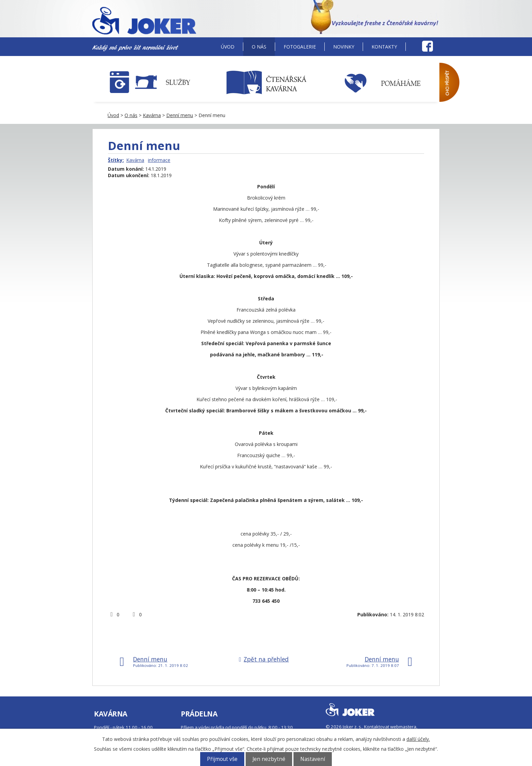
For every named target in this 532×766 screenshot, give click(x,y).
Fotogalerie (300, 47)
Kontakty (384, 47)
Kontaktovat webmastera (390, 727)
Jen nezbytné (269, 759)
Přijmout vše (222, 759)
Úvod (228, 47)
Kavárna (152, 115)
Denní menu (180, 115)
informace (159, 160)
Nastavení (313, 759)
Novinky (344, 47)
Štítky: (116, 160)
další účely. (418, 739)
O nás (259, 47)
